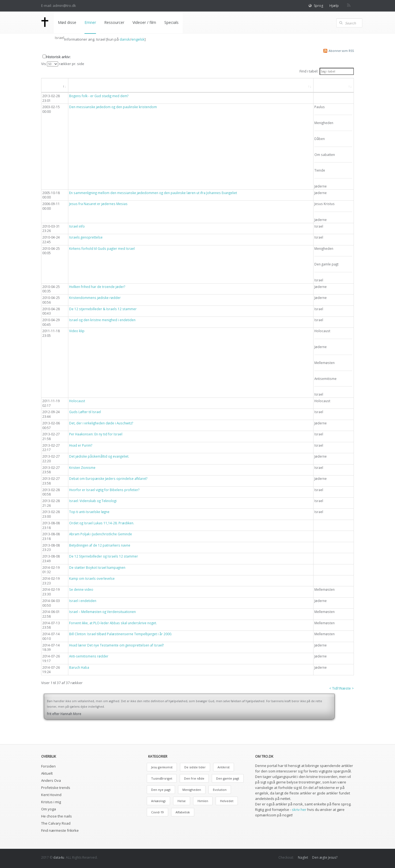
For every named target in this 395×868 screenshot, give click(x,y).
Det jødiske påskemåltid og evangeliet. (99, 456)
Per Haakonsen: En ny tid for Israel (96, 434)
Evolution (220, 790)
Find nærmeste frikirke (60, 830)
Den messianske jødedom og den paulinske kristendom (113, 107)
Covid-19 (157, 812)
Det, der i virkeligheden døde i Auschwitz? (101, 423)
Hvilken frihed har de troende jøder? (97, 287)
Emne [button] (324, 85)
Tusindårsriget (162, 778)
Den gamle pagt (228, 778)
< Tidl (334, 688)
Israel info (77, 226)
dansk (125, 39)
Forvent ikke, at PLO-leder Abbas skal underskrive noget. (113, 623)
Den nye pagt (161, 790)
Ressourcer (114, 22)
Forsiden (48, 766)
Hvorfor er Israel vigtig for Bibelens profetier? (104, 490)
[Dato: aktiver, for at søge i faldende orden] (55, 85)
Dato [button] (52, 85)
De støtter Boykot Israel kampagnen (97, 567)
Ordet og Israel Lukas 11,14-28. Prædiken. (102, 523)
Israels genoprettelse (86, 237)
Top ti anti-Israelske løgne (89, 512)
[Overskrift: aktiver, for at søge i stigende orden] (191, 85)
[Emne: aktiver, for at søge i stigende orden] (334, 85)
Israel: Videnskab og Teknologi (93, 501)
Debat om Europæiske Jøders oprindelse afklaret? (108, 478)
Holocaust (77, 401)
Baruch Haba (79, 667)
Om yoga (49, 809)
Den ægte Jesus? (325, 857)
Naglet (303, 857)
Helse (182, 801)
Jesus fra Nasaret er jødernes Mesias (98, 204)
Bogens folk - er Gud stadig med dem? (99, 96)
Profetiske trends (56, 788)
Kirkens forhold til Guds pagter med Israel (102, 248)
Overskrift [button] (83, 85)
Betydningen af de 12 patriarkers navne (100, 545)
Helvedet (227, 801)
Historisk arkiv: (58, 57)
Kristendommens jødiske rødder (95, 298)
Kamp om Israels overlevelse (92, 578)
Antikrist (224, 767)
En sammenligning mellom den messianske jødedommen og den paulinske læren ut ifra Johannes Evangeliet (153, 193)
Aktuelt (47, 773)
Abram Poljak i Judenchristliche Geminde (101, 534)
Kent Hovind (51, 795)
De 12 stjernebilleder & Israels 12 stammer (103, 309)
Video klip (77, 331)
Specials (171, 22)
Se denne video (81, 589)
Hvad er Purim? (81, 445)
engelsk (138, 39)
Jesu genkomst (162, 767)
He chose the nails (57, 816)
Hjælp (334, 6)
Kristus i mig (51, 802)
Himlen (203, 801)
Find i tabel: (327, 71)
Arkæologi (158, 801)
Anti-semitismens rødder (89, 656)
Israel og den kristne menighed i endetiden (102, 320)
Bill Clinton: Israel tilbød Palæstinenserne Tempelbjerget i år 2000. (121, 634)
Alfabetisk (183, 812)
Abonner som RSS (341, 51)
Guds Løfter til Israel (85, 412)
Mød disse (67, 22)
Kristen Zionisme (82, 467)
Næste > (347, 688)
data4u (59, 857)
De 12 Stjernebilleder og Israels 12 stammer (104, 556)
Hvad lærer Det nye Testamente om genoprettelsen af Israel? (116, 645)
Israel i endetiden (83, 601)
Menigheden (192, 790)
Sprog (318, 6)
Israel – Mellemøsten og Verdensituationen (102, 612)
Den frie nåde (194, 778)
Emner (90, 22)
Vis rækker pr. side (63, 64)
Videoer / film (144, 22)
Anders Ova (51, 780)
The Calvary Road (56, 823)
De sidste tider (195, 767)
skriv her (299, 810)
